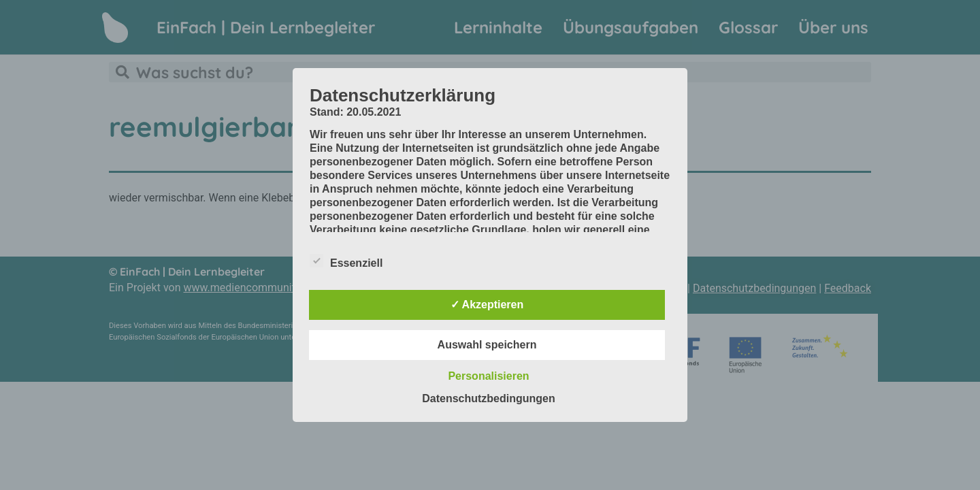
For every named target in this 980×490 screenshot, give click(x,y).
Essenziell (346, 261)
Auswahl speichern (487, 345)
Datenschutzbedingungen (489, 398)
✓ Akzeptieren (487, 305)
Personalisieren (488, 376)
